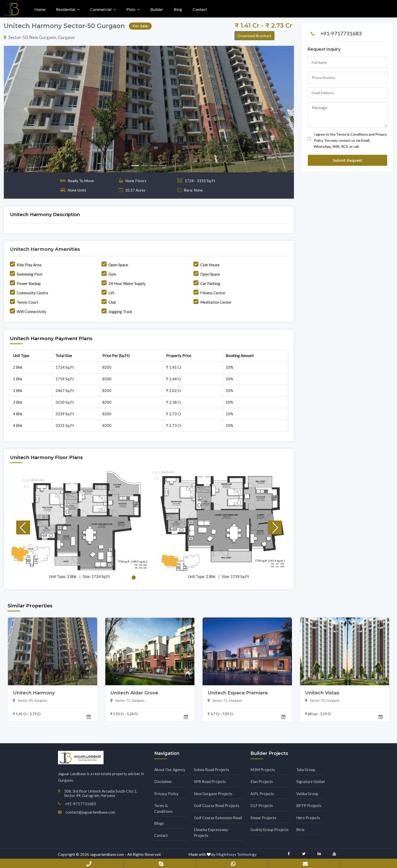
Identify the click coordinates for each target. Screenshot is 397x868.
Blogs (159, 823)
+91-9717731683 (341, 33)
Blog (178, 9)
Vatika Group (307, 794)
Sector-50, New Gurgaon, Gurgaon (39, 37)
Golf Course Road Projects (217, 805)
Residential (66, 9)
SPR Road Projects (210, 781)
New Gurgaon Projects (213, 794)
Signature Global (310, 781)
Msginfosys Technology (236, 854)
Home (40, 9)
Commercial (101, 9)
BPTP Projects (309, 805)
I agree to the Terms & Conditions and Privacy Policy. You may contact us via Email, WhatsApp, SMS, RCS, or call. (347, 140)
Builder (157, 9)
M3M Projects (263, 770)
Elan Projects (262, 781)
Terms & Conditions (163, 808)
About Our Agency (170, 770)
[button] (26, 109)
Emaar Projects (263, 818)
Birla (300, 830)
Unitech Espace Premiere (238, 693)
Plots (131, 9)
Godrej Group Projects (270, 830)
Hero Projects (308, 818)
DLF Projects (262, 805)
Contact (200, 9)
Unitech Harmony (34, 693)
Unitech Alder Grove (134, 693)
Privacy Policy (166, 794)
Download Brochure (254, 36)
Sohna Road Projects (212, 770)
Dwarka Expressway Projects (211, 832)
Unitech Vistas (322, 693)
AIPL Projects (262, 794)
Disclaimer (163, 781)
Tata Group (306, 770)
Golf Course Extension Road (218, 818)
